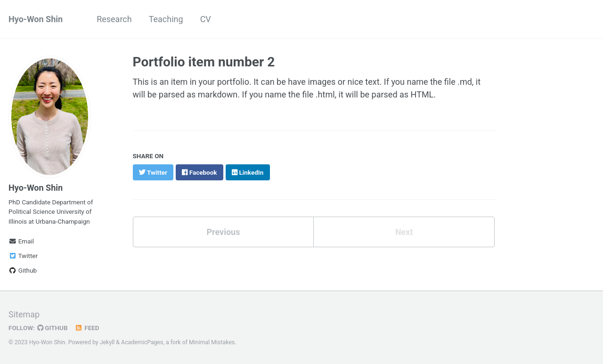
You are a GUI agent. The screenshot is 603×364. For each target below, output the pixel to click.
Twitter (23, 256)
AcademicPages (142, 342)
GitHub (53, 328)
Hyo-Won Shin (36, 19)
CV (206, 19)
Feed (87, 328)
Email (21, 241)
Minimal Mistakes (212, 342)
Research (114, 19)
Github (23, 270)
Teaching (166, 19)
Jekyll (107, 342)
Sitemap (24, 314)
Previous (223, 232)
